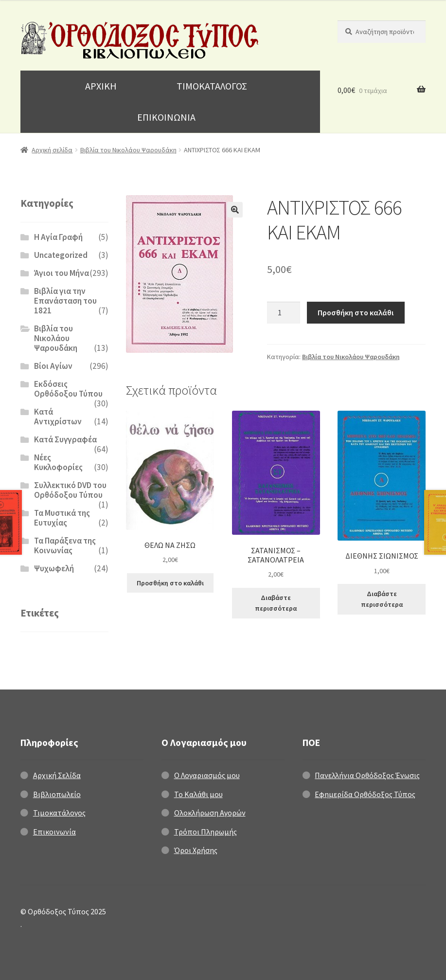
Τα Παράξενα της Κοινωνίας (65, 545)
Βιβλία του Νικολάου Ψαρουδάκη (128, 150)
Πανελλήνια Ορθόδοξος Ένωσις (367, 775)
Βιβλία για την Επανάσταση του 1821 (65, 301)
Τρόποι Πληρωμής (205, 832)
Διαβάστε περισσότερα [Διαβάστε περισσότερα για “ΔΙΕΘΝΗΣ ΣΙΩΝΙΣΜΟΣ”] (382, 599)
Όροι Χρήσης (196, 850)
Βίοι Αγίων (53, 366)
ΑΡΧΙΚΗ (101, 86)
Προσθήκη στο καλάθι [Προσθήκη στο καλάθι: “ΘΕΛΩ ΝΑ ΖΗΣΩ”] (170, 583)
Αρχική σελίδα (52, 150)
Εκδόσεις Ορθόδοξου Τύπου (68, 389)
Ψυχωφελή (54, 568)
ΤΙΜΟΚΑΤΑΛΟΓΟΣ (212, 86)
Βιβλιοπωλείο (57, 794)
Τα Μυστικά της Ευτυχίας (62, 518)
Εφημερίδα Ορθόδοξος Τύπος (365, 794)
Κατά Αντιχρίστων (58, 417)
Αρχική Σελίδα (57, 775)
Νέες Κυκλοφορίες (58, 462)
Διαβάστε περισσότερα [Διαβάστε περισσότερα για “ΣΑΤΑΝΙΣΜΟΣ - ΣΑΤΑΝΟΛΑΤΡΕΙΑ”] (276, 603)
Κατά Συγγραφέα (65, 439)
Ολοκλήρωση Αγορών (210, 813)
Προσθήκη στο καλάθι (356, 312)
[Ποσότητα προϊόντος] (284, 313)
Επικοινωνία (54, 832)
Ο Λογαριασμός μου (207, 775)
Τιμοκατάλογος (59, 813)
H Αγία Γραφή (58, 237)
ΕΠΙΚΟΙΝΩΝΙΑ (166, 117)
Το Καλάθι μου (198, 794)
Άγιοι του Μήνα (62, 273)
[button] (235, 210)
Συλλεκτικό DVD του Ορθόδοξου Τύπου (70, 490)
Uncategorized (61, 255)
